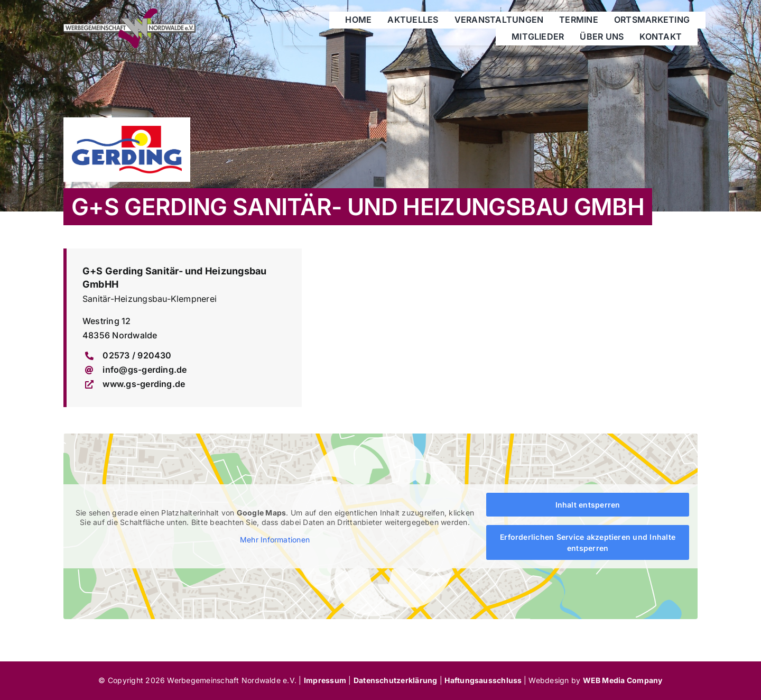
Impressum (325, 680)
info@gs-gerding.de (145, 370)
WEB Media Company (623, 680)
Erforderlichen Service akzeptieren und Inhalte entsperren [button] (588, 542)
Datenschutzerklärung (396, 680)
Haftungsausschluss (484, 680)
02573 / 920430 (137, 355)
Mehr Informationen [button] (275, 540)
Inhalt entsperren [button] (587, 505)
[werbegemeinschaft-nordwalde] (129, 13)
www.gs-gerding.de (144, 384)
